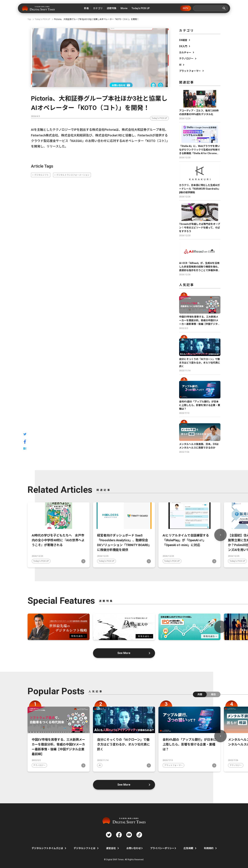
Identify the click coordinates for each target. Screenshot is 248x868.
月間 (200, 694)
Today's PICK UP (159, 118)
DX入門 (183, 46)
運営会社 (111, 848)
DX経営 (183, 40)
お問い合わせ (134, 848)
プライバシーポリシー (162, 848)
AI (180, 65)
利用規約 (209, 848)
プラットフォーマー (190, 71)
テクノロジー (186, 58)
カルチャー (185, 52)
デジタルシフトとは (85, 848)
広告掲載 (188, 848)
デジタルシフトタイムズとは (47, 848)
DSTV (186, 8)
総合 (214, 694)
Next (220, 535)
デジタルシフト (42, 175)
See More (124, 653)
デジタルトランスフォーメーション (73, 175)
